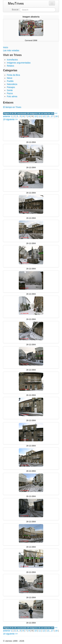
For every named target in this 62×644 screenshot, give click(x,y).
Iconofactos (12, 60)
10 (36, 116)
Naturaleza (12, 84)
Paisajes (11, 87)
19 (4, 119)
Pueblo (10, 81)
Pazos (10, 93)
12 (44, 116)
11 (40, 116)
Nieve (10, 78)
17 (52, 116)
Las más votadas (11, 50)
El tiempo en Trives (12, 107)
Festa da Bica (13, 75)
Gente (10, 90)
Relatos (10, 66)
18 (56, 116)
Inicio (6, 47)
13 (48, 116)
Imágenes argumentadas (19, 63)
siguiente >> (12, 119)
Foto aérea (12, 96)
